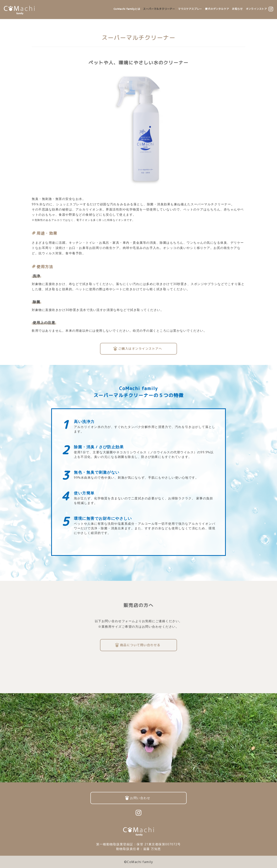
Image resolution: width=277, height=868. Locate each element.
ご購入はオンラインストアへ (140, 349)
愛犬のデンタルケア (217, 9)
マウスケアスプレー (190, 9)
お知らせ (237, 9)
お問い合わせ (140, 798)
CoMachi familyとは (127, 9)
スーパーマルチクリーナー (159, 9)
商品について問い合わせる (140, 645)
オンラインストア (256, 9)
